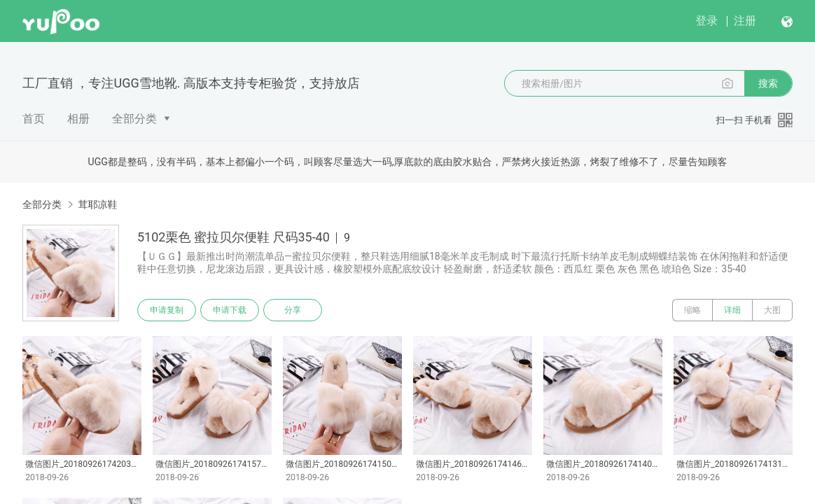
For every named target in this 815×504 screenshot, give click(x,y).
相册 (78, 119)
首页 (34, 119)
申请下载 (230, 310)
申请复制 (167, 310)
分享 (293, 310)
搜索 (768, 83)
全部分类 (134, 119)
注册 (745, 21)
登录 (706, 21)
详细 (732, 310)
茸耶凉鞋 (97, 204)
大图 (772, 310)
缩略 (692, 310)
